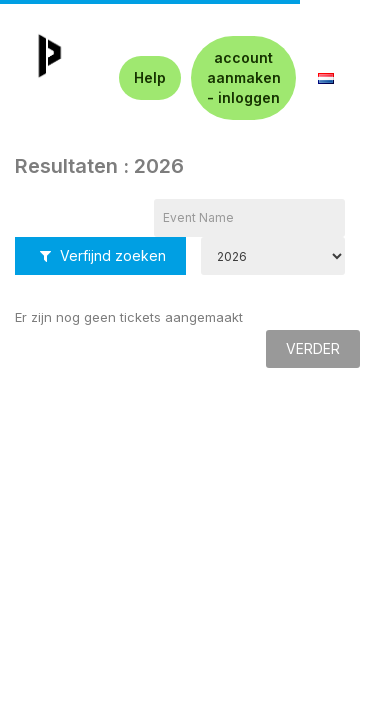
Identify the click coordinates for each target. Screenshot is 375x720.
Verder (313, 348)
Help (150, 77)
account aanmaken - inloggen (244, 77)
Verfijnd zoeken (103, 255)
